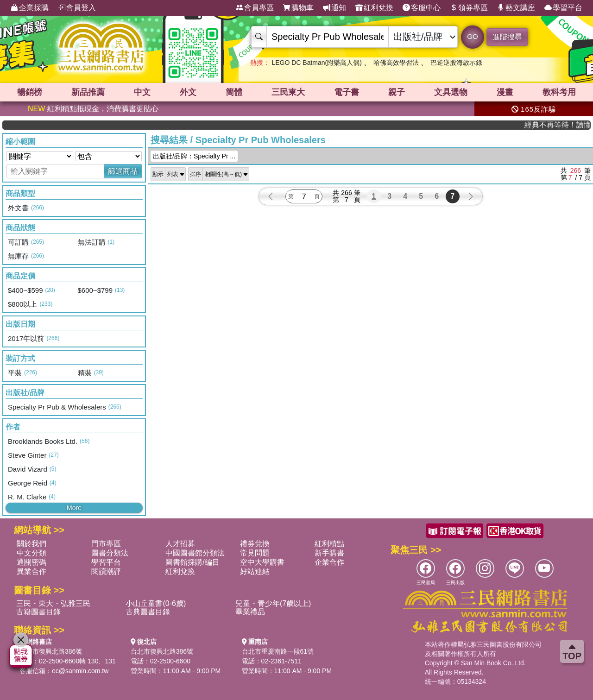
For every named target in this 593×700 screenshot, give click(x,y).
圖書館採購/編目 (192, 562)
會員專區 (255, 8)
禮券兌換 (255, 544)
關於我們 (32, 544)
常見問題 (255, 553)
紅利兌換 (374, 8)
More (74, 508)
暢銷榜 (30, 92)
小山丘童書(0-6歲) (156, 603)
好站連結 (255, 571)
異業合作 (32, 571)
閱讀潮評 (106, 571)
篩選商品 (123, 171)
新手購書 (329, 553)
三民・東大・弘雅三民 (53, 603)
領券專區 (469, 8)
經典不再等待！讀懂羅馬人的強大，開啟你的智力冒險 (563, 125)
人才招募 (180, 544)
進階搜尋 (507, 37)
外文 (188, 92)
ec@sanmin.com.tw (80, 671)
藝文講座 (516, 8)
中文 (142, 92)
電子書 (347, 92)
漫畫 (505, 92)
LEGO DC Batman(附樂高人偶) (316, 63)
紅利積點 (329, 544)
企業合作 (329, 562)
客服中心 (422, 8)
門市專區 (106, 544)
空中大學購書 (262, 562)
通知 (334, 8)
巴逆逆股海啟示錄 (456, 63)
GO (472, 36)
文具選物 (451, 92)
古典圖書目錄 (148, 612)
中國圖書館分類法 (195, 553)
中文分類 (32, 553)
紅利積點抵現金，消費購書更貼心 (93, 109)
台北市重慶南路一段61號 (278, 651)
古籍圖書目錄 (38, 612)
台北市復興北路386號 (51, 651)
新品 (88, 92)
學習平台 (563, 8)
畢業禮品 (250, 612)
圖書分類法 (110, 553)
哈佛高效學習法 (396, 63)
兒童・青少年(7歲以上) (273, 603)
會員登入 (77, 8)
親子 (397, 92)
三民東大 (288, 92)
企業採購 (30, 8)
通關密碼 (32, 562)
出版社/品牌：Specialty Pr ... (194, 156)
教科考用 (559, 92)
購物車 (298, 8)
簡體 (234, 92)
